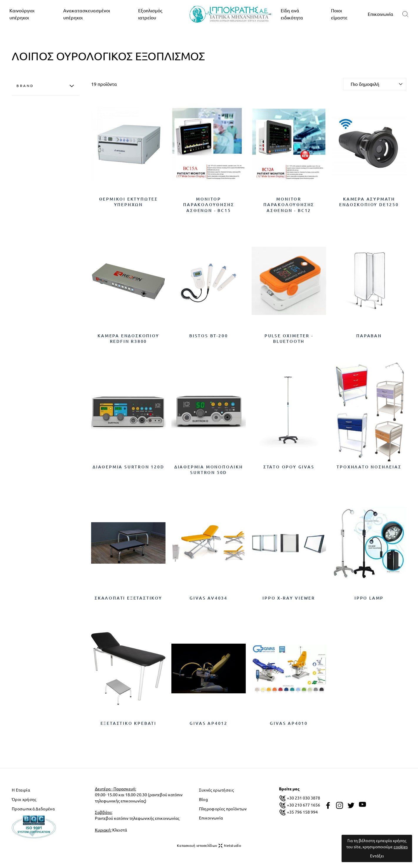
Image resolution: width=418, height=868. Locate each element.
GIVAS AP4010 (289, 723)
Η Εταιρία (21, 790)
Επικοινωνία (381, 14)
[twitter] (351, 805)
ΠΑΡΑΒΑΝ (369, 336)
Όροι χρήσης (24, 799)
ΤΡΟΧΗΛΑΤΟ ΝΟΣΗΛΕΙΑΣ (369, 467)
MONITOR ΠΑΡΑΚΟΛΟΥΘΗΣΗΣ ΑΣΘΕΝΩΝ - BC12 (289, 205)
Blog (203, 799)
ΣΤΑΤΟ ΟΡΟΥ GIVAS (289, 467)
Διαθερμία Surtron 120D (128, 467)
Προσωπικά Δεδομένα (33, 809)
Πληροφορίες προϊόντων (223, 809)
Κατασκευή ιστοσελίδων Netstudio (209, 846)
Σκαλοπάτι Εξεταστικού (128, 598)
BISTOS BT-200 (209, 336)
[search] (405, 14)
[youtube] (362, 804)
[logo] (231, 14)
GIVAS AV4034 (209, 598)
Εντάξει (377, 856)
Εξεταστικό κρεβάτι (128, 723)
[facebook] (328, 805)
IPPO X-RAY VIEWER (289, 598)
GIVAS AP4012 (209, 723)
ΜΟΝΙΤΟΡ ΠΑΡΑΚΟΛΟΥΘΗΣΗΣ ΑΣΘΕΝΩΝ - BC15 (209, 205)
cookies (401, 847)
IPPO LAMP (369, 598)
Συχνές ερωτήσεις (216, 790)
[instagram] (340, 805)
